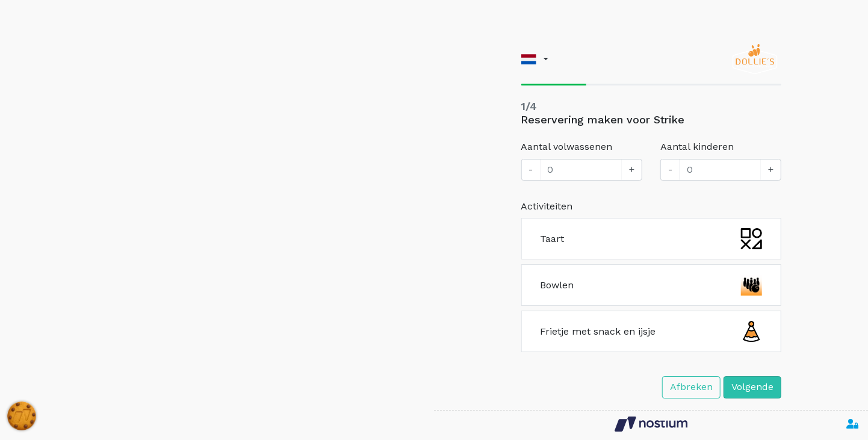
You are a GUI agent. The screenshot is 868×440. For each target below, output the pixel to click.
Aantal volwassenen (566, 147)
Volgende (752, 387)
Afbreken (691, 387)
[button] (534, 59)
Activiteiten (547, 206)
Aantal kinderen (697, 147)
